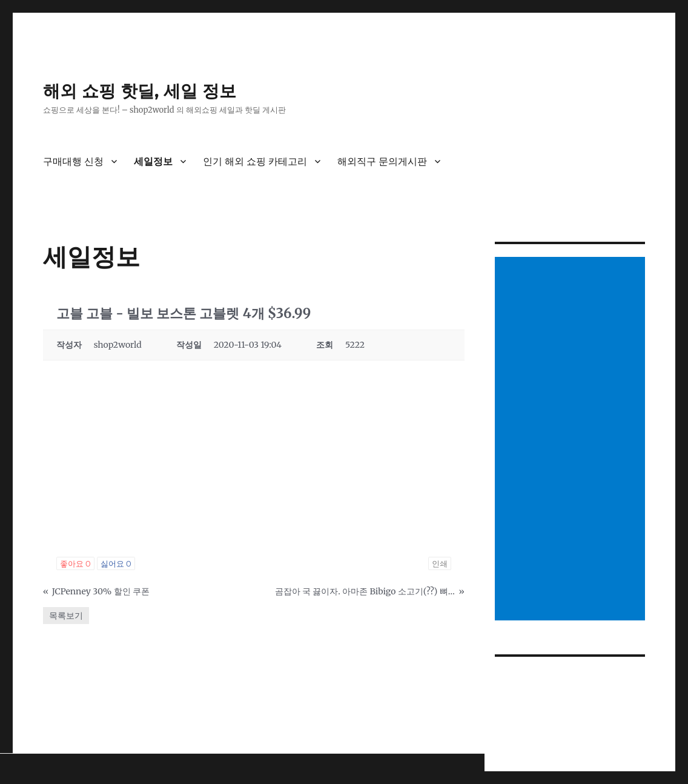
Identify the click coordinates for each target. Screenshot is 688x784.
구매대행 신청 (73, 161)
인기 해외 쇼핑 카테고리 (255, 161)
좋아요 (75, 563)
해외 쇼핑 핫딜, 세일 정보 (140, 91)
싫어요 (116, 563)
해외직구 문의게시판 (382, 161)
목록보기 (66, 616)
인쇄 (440, 563)
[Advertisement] (572, 440)
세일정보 (153, 161)
